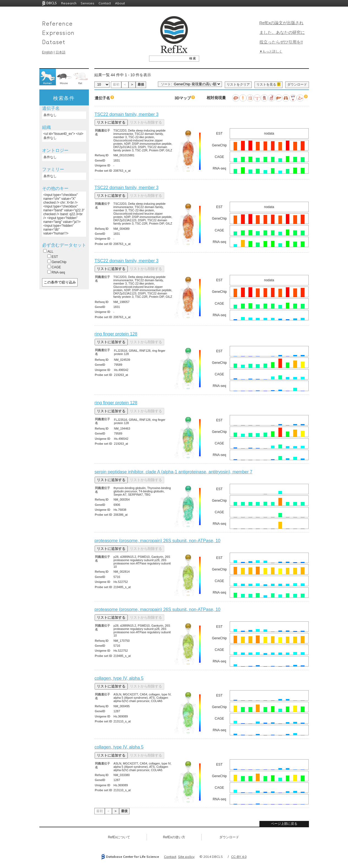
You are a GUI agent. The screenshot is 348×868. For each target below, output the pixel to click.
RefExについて (119, 837)
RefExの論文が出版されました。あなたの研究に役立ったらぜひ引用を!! (282, 32)
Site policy (186, 857)
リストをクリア (238, 84)
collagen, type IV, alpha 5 (119, 678)
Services (87, 3)
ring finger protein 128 (116, 334)
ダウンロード (297, 84)
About (120, 3)
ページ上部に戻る (284, 824)
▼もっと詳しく (271, 51)
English (47, 52)
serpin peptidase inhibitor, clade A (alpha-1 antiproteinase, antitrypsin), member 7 (174, 472)
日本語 (61, 52)
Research (69, 3)
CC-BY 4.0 (239, 857)
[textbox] (168, 58)
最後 (141, 84)
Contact (105, 3)
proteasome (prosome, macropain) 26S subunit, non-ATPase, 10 (158, 541)
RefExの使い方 (174, 837)
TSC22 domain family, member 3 (127, 114)
